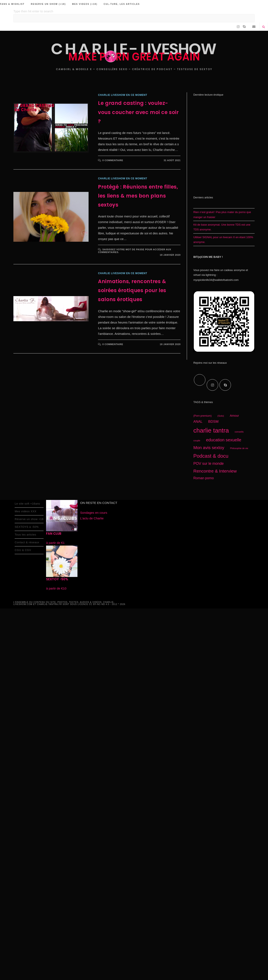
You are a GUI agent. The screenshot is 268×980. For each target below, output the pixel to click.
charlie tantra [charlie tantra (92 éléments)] (211, 430)
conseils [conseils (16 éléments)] (239, 432)
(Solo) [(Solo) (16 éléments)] (221, 416)
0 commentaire (113, 160)
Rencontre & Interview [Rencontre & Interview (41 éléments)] (215, 471)
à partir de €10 (56, 588)
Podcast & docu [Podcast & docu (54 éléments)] (211, 456)
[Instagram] (212, 385)
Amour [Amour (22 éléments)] (234, 416)
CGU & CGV (23, 550)
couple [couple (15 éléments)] (197, 441)
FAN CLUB (54, 534)
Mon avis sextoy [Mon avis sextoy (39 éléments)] (209, 448)
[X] (200, 380)
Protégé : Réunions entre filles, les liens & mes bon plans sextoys (138, 196)
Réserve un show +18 (29, 519)
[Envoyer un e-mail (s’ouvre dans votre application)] (254, 27)
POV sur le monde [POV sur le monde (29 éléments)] (208, 464)
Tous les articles (25, 535)
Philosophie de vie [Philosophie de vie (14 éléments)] (239, 448)
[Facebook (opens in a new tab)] (233, 27)
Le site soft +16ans (27, 504)
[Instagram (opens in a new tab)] (238, 27)
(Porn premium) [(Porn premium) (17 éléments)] (202, 416)
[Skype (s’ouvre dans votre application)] (244, 27)
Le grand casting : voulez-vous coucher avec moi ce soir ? (138, 112)
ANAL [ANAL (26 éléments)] (198, 422)
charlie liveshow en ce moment (123, 95)
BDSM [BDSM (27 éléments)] (213, 422)
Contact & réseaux (27, 542)
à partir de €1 (55, 543)
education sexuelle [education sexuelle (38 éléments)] (224, 440)
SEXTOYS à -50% (27, 527)
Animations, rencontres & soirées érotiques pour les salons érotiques (132, 290)
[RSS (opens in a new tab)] (249, 27)
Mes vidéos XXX (26, 511)
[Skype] (225, 385)
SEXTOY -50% (57, 579)
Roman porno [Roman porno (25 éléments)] (204, 478)
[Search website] (264, 27)
